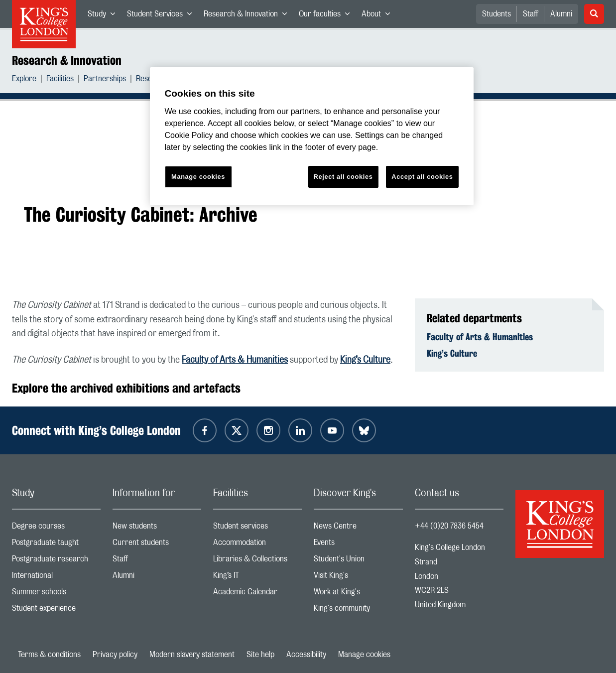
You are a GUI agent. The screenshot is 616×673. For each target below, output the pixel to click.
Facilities (60, 80)
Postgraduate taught (56, 545)
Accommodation (257, 545)
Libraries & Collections (257, 561)
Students (496, 14)
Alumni (561, 14)
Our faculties (327, 16)
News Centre (358, 528)
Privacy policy (115, 655)
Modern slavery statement (192, 655)
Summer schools (56, 594)
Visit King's (358, 578)
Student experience (56, 610)
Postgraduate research (56, 561)
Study (104, 16)
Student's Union (358, 561)
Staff (531, 14)
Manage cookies (364, 655)
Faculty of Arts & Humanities (235, 360)
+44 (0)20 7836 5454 (449, 526)
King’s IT (257, 578)
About (379, 16)
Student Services (162, 16)
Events (358, 545)
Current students (157, 545)
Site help (260, 655)
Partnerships (105, 80)
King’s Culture (365, 360)
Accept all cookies (422, 177)
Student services (257, 528)
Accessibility (306, 655)
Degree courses (56, 528)
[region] (312, 136)
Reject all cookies (343, 177)
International (56, 578)
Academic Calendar (257, 594)
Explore (24, 80)
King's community (358, 610)
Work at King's (358, 594)
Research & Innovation (248, 16)
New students (157, 528)
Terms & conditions (49, 655)
